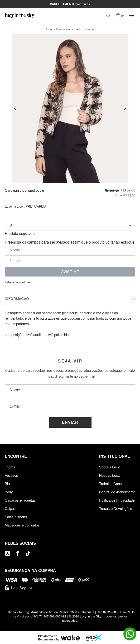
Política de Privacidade (117, 500)
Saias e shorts (16, 517)
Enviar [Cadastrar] (70, 422)
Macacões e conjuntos (22, 525)
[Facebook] (18, 553)
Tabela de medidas (18, 282)
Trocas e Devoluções (116, 509)
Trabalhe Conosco (113, 484)
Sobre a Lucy (109, 467)
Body (9, 492)
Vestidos (11, 475)
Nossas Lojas (110, 475)
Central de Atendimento (117, 492)
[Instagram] (7, 553)
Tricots (10, 467)
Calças (10, 509)
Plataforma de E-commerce (48, 638)
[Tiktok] (28, 553)
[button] (15, 108)
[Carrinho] (120, 16)
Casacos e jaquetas (20, 500)
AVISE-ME (70, 272)
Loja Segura (18, 588)
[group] (70, 108)
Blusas (10, 484)
